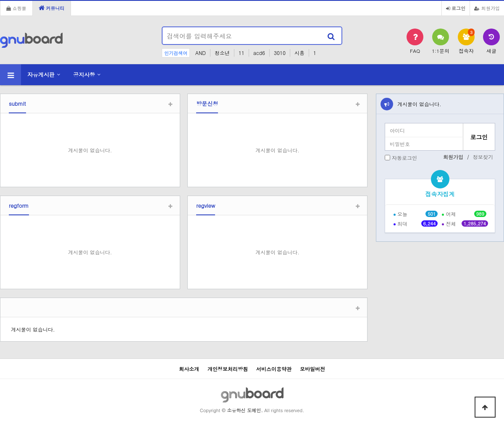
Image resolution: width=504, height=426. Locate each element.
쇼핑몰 (16, 8)
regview (206, 205)
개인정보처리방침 (228, 369)
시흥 (299, 53)
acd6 (259, 53)
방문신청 (207, 103)
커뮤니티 (52, 8)
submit (17, 103)
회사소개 (189, 369)
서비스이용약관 (274, 369)
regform (19, 205)
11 (241, 53)
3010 (280, 53)
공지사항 (84, 74)
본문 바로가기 (0, 0)
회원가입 (487, 8)
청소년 (222, 53)
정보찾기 (483, 157)
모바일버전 (312, 369)
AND (201, 53)
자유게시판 (41, 74)
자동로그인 (404, 158)
